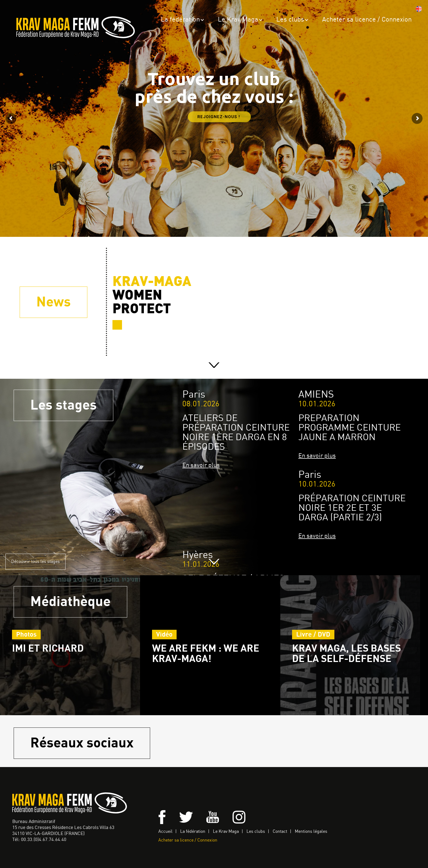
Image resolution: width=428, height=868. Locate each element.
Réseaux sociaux (82, 743)
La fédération (180, 20)
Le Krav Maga (238, 20)
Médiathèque (70, 602)
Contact (280, 832)
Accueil (165, 832)
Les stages (63, 405)
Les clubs (290, 20)
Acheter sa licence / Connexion (367, 20)
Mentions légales (311, 832)
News (53, 302)
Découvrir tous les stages (35, 562)
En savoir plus (201, 465)
